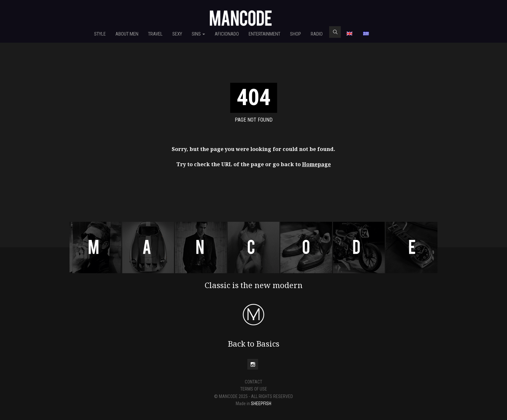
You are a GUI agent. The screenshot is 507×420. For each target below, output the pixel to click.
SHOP (296, 34)
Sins (198, 34)
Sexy (177, 34)
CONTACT (253, 382)
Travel (155, 34)
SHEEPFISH (261, 404)
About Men (127, 34)
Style (100, 34)
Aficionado (227, 34)
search (335, 32)
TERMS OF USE (254, 389)
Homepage (316, 164)
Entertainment (264, 34)
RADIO (317, 34)
